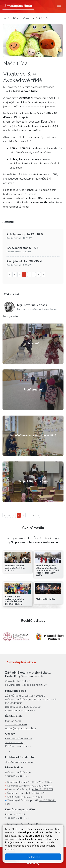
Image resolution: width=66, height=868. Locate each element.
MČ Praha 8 (24, 681)
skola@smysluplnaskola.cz (20, 762)
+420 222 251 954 (30, 824)
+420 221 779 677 (41, 786)
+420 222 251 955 (29, 835)
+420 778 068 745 (29, 839)
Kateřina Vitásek (32, 305)
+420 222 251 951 (33, 831)
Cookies (12, 855)
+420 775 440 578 (35, 793)
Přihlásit (33, 858)
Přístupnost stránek (47, 851)
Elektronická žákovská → (19, 739)
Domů (6, 18)
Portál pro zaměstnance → (20, 746)
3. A (45, 18)
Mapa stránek (25, 851)
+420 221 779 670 (16, 725)
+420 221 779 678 (31, 797)
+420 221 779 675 (41, 782)
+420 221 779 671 (43, 789)
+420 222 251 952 (42, 828)
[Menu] (59, 7)
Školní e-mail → (14, 742)
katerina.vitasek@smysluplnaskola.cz (37, 309)
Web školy (33, 863)
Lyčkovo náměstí (31, 18)
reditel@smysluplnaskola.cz (21, 728)
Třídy (15, 18)
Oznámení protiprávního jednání (38, 855)
